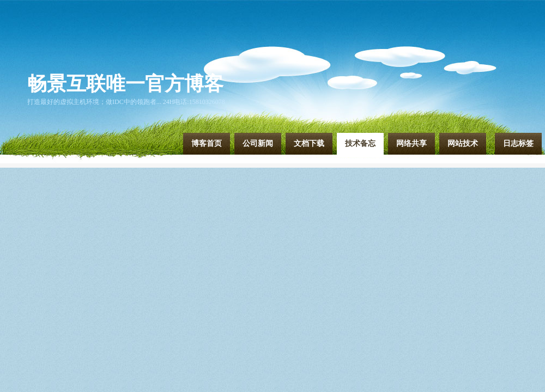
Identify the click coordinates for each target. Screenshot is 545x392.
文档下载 (309, 143)
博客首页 (207, 143)
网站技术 (463, 143)
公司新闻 (258, 143)
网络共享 (411, 143)
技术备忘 (360, 143)
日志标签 (518, 143)
